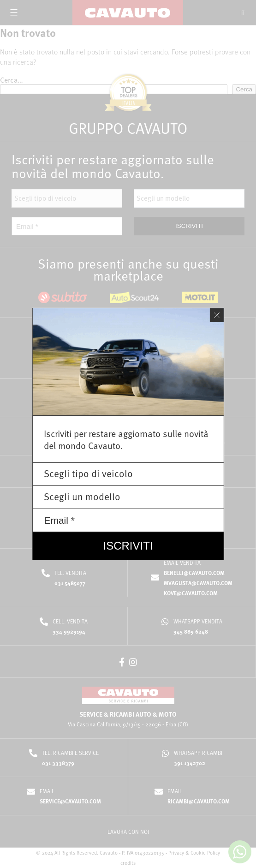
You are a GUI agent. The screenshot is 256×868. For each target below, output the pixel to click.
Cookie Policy (205, 853)
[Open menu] (14, 12)
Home (86, 34)
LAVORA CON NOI (128, 832)
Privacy (176, 853)
